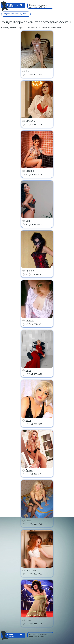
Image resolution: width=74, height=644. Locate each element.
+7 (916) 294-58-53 (34, 224)
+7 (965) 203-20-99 (34, 424)
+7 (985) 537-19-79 (34, 524)
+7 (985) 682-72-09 (34, 75)
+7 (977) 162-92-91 (34, 274)
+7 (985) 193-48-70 (34, 374)
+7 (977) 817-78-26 (34, 125)
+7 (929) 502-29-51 (34, 324)
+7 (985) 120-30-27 (34, 574)
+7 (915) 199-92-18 (34, 175)
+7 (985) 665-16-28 (34, 624)
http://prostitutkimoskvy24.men (16, 14)
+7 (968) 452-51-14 (34, 474)
